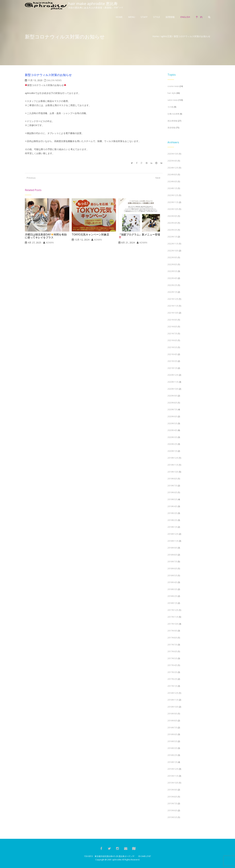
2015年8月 (172, 797)
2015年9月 (172, 790)
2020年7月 (172, 409)
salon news (54, 80)
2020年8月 (172, 403)
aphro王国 (166, 36)
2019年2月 (172, 520)
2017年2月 (172, 679)
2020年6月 (172, 416)
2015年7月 (172, 803)
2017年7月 (172, 645)
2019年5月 (172, 499)
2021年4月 (172, 354)
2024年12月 (173, 168)
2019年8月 (172, 479)
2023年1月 (172, 237)
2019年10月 (173, 472)
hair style (172, 93)
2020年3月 (172, 437)
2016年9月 (172, 714)
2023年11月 (173, 202)
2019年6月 (172, 492)
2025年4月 (172, 161)
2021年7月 (172, 334)
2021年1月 (172, 368)
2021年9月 (172, 320)
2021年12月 (173, 299)
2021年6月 (172, 340)
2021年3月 (172, 361)
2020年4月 (172, 430)
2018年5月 (172, 576)
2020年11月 (173, 382)
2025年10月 (173, 154)
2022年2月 (172, 285)
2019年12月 (173, 458)
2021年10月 (173, 313)
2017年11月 (173, 617)
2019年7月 (172, 486)
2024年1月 (172, 188)
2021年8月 (172, 327)
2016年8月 (172, 721)
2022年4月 (172, 278)
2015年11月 (173, 776)
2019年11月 (173, 465)
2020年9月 (172, 396)
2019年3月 (172, 513)
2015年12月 (173, 769)
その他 (170, 107)
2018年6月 (172, 569)
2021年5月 (172, 347)
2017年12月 (173, 610)
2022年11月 (173, 244)
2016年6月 (172, 734)
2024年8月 (172, 175)
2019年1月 (172, 527)
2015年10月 (173, 783)
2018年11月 (173, 541)
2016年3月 (172, 748)
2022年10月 (173, 251)
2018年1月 (172, 603)
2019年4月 (172, 506)
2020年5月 (172, 423)
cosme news (173, 86)
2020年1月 (172, 451)
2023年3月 (172, 230)
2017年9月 (172, 631)
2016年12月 (173, 693)
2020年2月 (172, 444)
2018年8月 (172, 555)
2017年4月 (172, 665)
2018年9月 (172, 548)
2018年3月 (172, 589)
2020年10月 (173, 389)
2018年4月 (172, 582)
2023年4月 (172, 223)
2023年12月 (173, 195)
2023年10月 (173, 209)
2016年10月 (173, 707)
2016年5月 (172, 741)
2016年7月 (172, 728)
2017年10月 (173, 624)
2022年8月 (172, 264)
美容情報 (171, 128)
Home (156, 36)
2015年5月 (172, 817)
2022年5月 (172, 271)
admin (50, 243)
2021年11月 (173, 306)
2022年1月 (172, 292)
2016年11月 (173, 700)
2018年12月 (173, 534)
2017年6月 (172, 651)
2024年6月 (172, 182)
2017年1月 (172, 686)
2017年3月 (172, 672)
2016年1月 (172, 762)
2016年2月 (172, 755)
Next (158, 178)
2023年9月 (172, 216)
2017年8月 (172, 638)
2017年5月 (172, 658)
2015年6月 (172, 810)
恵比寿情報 (172, 121)
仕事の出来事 (173, 114)
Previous (30, 178)
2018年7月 (172, 562)
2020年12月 (173, 375)
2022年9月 (172, 257)
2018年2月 (172, 596)
